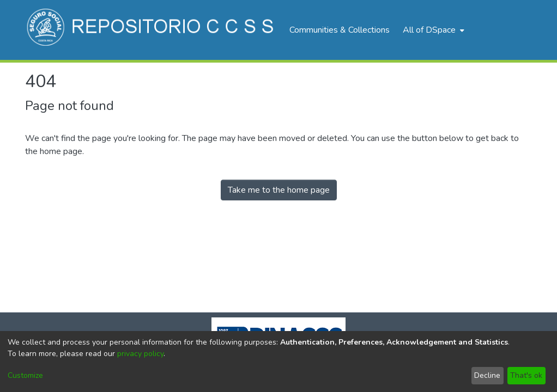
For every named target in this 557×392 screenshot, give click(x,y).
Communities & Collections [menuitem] (340, 30)
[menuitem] (432, 30)
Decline (487, 375)
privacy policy (140, 354)
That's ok (526, 375)
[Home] (152, 30)
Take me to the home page (279, 190)
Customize (25, 375)
